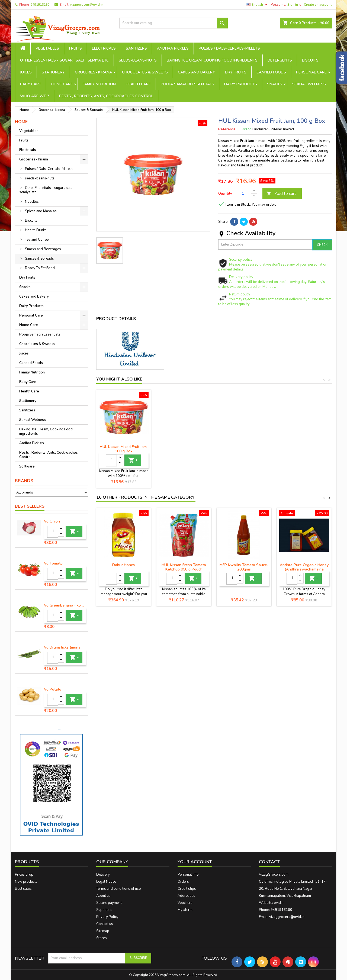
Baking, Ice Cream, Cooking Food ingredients (212, 60)
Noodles (32, 202)
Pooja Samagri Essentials (187, 84)
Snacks (275, 84)
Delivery (103, 875)
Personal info (188, 875)
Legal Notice (106, 882)
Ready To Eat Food (40, 268)
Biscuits (310, 60)
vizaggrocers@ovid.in (87, 5)
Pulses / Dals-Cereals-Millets (229, 48)
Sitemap (103, 931)
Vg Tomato (53, 563)
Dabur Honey (124, 565)
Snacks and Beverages (43, 249)
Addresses (186, 896)
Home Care (62, 84)
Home (21, 122)
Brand (247, 129)
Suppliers (104, 910)
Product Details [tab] (116, 319)
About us (103, 896)
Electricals (104, 48)
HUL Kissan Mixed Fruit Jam (124, 447)
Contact (269, 862)
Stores (102, 938)
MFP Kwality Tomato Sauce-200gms (244, 567)
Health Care (138, 84)
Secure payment (109, 903)
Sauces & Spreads (39, 259)
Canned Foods (271, 72)
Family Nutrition (99, 84)
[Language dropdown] (257, 5)
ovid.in (279, 903)
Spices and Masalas (41, 211)
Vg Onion (52, 521)
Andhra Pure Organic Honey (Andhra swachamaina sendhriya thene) (304, 569)
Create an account (318, 5)
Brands (24, 481)
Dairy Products (241, 84)
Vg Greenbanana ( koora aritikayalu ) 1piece (65, 605)
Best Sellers (30, 506)
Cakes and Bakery (196, 72)
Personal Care (311, 72)
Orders (183, 882)
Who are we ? (35, 96)
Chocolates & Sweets (145, 72)
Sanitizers (136, 48)
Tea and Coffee (37, 240)
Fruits (75, 48)
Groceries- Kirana (93, 72)
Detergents (280, 60)
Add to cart (281, 194)
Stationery (53, 72)
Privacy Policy (107, 917)
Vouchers (185, 903)
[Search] (173, 23)
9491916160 (40, 5)
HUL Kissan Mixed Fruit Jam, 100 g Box (184, 449)
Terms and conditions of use (118, 889)
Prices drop (24, 875)
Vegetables (47, 48)
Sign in (293, 5)
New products (26, 882)
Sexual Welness (309, 84)
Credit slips (187, 889)
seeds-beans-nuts (138, 60)
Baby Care (30, 84)
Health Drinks (36, 230)
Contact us (105, 924)
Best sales (23, 889)
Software (27, 466)
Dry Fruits (236, 72)
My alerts (185, 910)
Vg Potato (53, 689)
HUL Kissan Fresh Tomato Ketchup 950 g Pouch (184, 567)
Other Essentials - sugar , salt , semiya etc (64, 60)
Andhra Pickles (173, 48)
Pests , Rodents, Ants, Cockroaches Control (106, 96)
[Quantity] (53, 532)
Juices (26, 72)
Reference (227, 129)
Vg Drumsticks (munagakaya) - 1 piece (65, 647)
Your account (195, 862)
